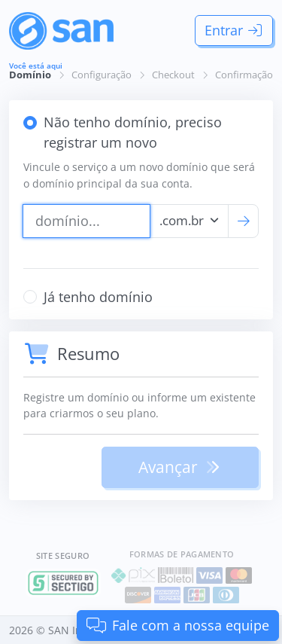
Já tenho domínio (98, 297)
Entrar (234, 30)
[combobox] (190, 221)
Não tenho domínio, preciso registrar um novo (133, 132)
